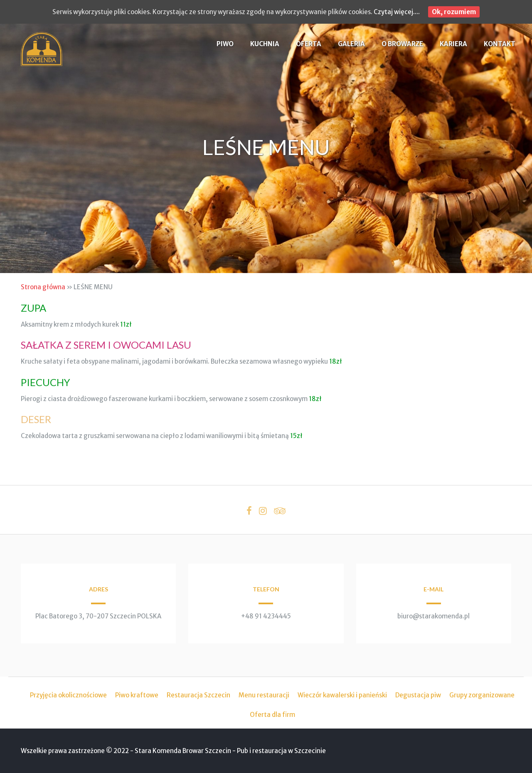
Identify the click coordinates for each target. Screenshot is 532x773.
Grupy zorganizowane (482, 695)
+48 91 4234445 (266, 616)
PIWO (225, 44)
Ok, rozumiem (454, 12)
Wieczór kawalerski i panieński (342, 695)
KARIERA (453, 44)
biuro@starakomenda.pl (433, 616)
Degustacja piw (418, 695)
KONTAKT (500, 44)
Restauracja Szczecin (198, 695)
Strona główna (43, 287)
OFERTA (309, 44)
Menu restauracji (264, 695)
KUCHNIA (265, 44)
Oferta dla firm (272, 715)
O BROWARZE (402, 44)
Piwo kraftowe (137, 695)
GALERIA (351, 44)
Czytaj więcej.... (397, 12)
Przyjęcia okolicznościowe (68, 695)
